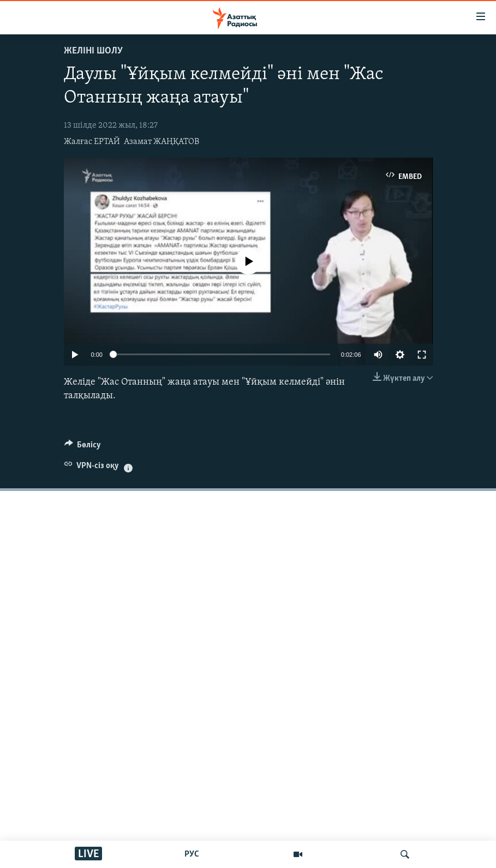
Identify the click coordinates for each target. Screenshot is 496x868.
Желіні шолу (93, 51)
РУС (192, 854)
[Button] (83, 447)
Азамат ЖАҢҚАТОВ (162, 142)
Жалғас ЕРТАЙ (92, 142)
